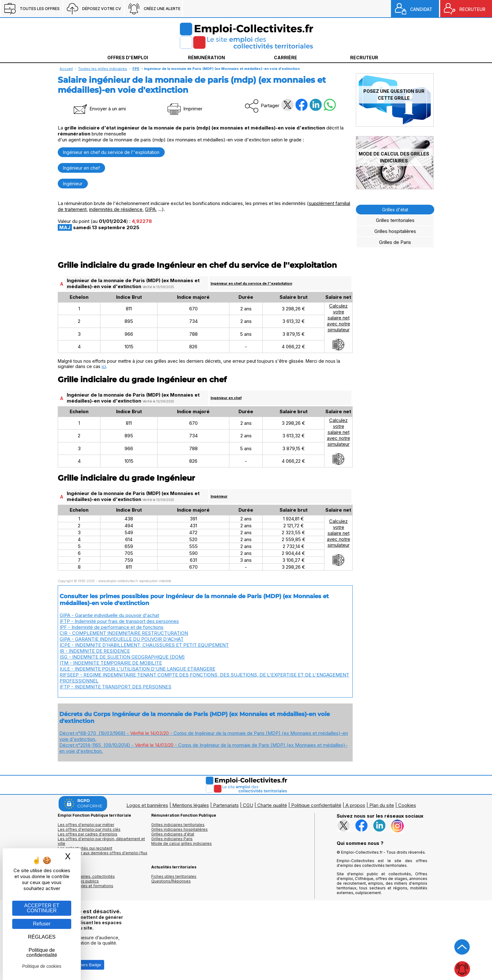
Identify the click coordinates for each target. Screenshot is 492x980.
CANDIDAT (421, 9)
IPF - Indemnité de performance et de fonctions (112, 627)
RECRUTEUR (472, 9)
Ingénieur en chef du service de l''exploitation (111, 152)
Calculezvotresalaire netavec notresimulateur (339, 327)
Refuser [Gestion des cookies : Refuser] (42, 924)
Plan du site (382, 805)
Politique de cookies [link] (42, 966)
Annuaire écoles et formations (86, 886)
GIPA (150, 209)
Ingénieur (73, 184)
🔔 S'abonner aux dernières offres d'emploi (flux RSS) (103, 855)
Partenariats (226, 805)
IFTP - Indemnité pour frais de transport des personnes (119, 621)
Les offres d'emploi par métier (86, 825)
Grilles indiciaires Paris (172, 839)
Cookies (407, 805)
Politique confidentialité (316, 805)
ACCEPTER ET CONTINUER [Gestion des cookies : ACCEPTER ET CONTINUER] (42, 908)
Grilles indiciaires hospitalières (179, 829)
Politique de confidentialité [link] (42, 953)
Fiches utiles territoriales (174, 876)
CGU (248, 805)
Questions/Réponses (171, 881)
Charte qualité (272, 805)
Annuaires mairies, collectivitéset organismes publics (86, 879)
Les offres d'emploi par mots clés (89, 829)
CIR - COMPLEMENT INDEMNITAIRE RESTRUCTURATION (124, 633)
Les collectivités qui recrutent (85, 848)
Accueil (66, 69)
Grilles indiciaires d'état (173, 834)
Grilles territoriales (395, 220)
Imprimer (184, 109)
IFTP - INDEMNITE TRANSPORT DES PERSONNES (115, 687)
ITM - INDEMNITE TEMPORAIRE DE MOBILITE (111, 663)
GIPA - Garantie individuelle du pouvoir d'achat (109, 615)
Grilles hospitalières (395, 231)
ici (104, 366)
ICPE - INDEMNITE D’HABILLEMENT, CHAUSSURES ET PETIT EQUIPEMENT (144, 645)
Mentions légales (191, 805)
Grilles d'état (395, 210)
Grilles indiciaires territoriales (178, 825)
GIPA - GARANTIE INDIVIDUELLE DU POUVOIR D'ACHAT (122, 639)
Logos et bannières (147, 805)
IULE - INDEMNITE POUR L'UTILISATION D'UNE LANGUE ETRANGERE (137, 669)
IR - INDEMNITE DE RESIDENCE (95, 651)
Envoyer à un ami (99, 109)
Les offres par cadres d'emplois (88, 834)
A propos (355, 805)
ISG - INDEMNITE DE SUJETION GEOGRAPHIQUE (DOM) (122, 657)
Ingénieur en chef (81, 168)
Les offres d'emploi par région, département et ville (101, 841)
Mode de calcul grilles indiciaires (182, 843)
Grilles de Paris (395, 242)
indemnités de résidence (116, 209)
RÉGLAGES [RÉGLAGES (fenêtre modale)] (42, 937)
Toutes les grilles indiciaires (103, 69)
